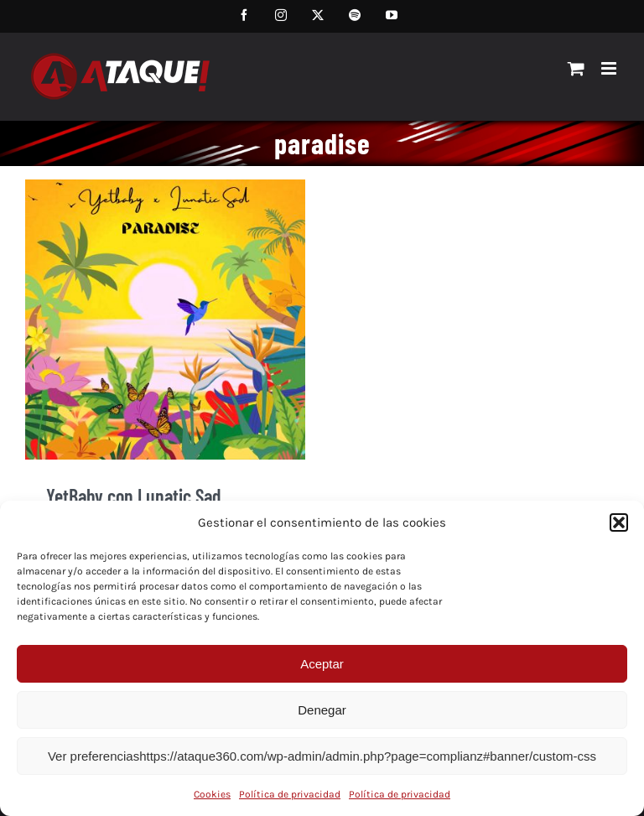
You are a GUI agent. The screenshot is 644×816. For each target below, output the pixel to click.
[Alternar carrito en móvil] (576, 68)
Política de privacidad (290, 794)
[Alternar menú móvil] (610, 68)
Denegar (322, 710)
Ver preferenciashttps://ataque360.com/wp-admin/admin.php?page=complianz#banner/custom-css (322, 756)
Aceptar (322, 664)
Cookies (212, 794)
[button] (619, 522)
